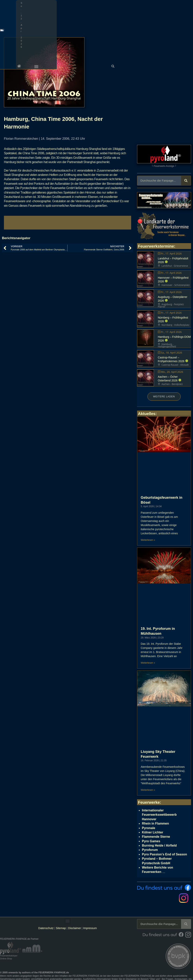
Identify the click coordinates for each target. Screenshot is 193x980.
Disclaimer (75, 928)
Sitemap (61, 928)
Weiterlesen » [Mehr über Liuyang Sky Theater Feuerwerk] (148, 790)
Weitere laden (164, 397)
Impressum (90, 928)
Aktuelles (147, 414)
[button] (189, 3)
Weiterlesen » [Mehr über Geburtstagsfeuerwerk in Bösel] (148, 540)
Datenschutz (46, 928)
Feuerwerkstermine (156, 246)
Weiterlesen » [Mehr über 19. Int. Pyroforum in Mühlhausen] (148, 663)
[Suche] (186, 181)
